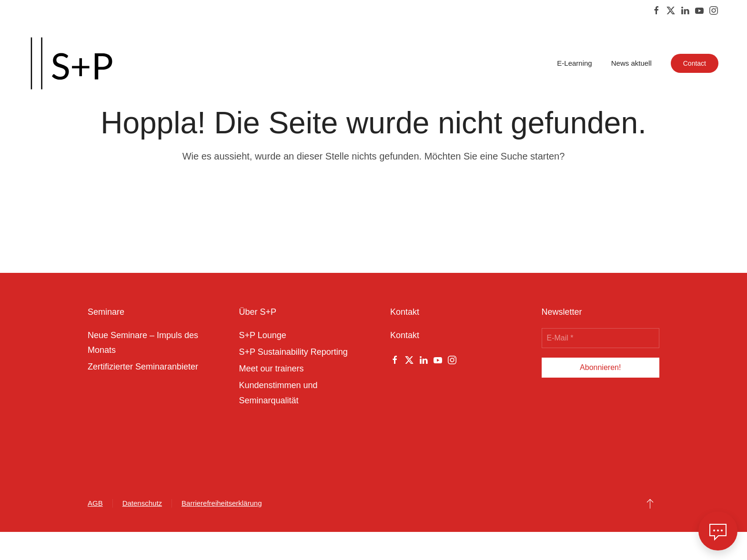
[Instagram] (714, 10)
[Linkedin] (685, 10)
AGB (95, 503)
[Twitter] (671, 10)
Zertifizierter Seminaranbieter (143, 367)
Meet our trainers (272, 369)
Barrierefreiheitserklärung (222, 503)
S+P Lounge (263, 335)
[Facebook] (656, 10)
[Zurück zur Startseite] (71, 63)
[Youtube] (699, 10)
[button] (650, 503)
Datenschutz (142, 503)
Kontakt (405, 335)
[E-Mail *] (601, 338)
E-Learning (574, 63)
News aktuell (631, 63)
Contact (695, 63)
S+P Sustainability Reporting (293, 352)
